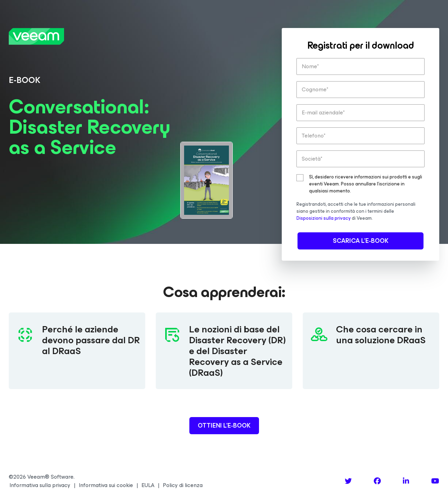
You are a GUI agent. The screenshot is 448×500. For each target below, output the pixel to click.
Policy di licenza (183, 485)
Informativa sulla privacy (40, 485)
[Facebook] (377, 481)
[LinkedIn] (406, 481)
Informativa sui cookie (106, 485)
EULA (148, 485)
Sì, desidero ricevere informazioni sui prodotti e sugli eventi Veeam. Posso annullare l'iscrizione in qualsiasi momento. (366, 184)
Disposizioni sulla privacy (324, 218)
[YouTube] (435, 481)
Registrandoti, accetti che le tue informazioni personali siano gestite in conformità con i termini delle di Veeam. (356, 211)
